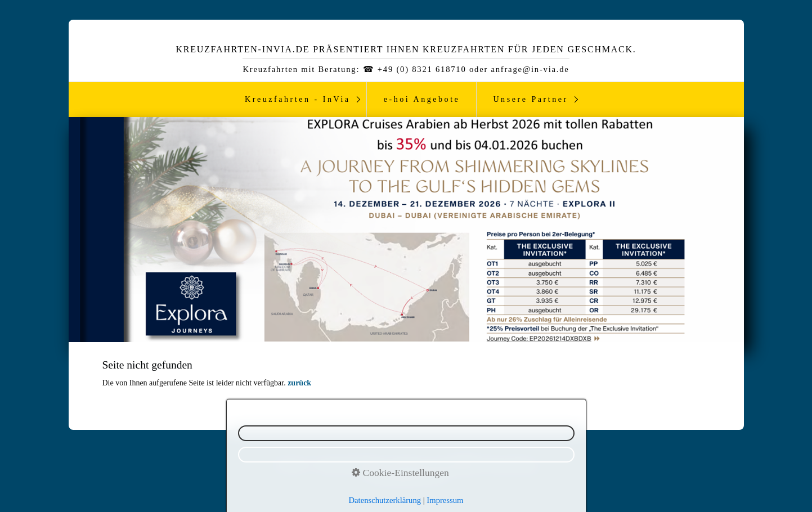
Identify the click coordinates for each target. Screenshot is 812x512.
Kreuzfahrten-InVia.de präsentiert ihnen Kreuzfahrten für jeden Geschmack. (406, 49)
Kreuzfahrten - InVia (298, 99)
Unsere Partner (530, 99)
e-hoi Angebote (422, 99)
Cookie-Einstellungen (400, 473)
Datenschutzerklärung (385, 500)
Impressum (445, 500)
